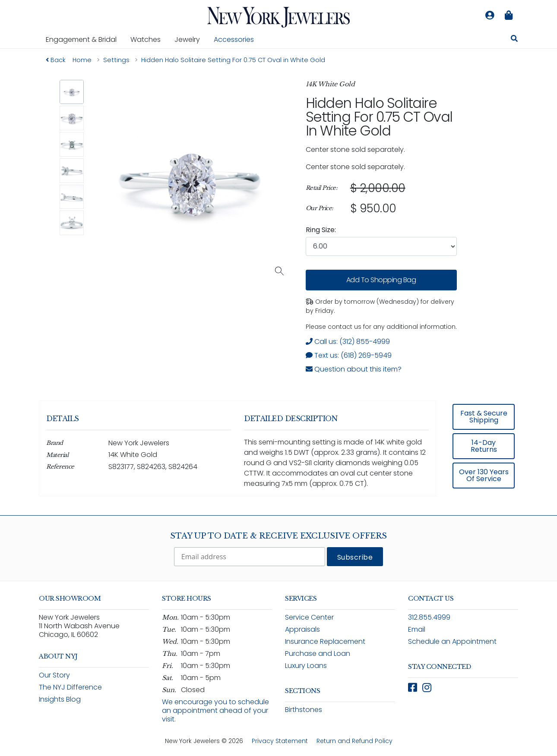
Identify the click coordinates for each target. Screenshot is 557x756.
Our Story (54, 675)
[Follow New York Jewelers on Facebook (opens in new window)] (413, 688)
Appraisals (302, 629)
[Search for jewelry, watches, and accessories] (514, 40)
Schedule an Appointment (452, 641)
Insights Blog (60, 699)
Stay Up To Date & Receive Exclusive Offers (278, 536)
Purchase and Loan (318, 654)
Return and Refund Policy (354, 741)
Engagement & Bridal (85, 39)
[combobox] (381, 246)
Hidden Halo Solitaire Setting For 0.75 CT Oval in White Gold (379, 117)
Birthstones (304, 710)
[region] (381, 198)
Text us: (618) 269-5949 (349, 355)
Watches (149, 39)
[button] (72, 92)
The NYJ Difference (70, 687)
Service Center (309, 617)
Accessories (234, 39)
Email (417, 629)
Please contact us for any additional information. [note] (381, 327)
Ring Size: (321, 230)
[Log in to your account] (490, 16)
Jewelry (191, 39)
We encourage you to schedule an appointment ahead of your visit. (215, 710)
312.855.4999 (429, 617)
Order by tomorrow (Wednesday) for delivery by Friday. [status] (380, 306)
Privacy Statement (280, 741)
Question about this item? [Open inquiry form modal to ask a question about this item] (354, 369)
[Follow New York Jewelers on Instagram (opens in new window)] (427, 688)
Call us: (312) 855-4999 (348, 342)
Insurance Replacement (325, 641)
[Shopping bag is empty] (509, 16)
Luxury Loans (306, 666)
